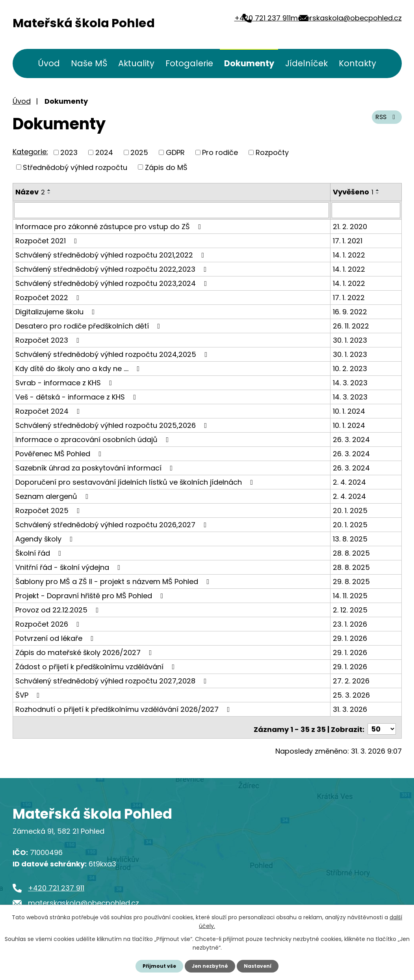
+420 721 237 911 (215, 23)
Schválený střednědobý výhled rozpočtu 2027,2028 (113, 680)
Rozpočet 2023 (49, 339)
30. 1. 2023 (350, 339)
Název (30, 192)
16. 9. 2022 (350, 311)
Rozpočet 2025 (49, 510)
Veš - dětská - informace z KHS (77, 396)
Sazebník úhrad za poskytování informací (96, 467)
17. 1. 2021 (348, 240)
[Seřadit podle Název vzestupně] (49, 190)
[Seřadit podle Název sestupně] (49, 193)
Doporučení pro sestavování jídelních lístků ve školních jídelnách (136, 481)
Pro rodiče (220, 152)
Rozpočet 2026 (49, 623)
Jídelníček (306, 63)
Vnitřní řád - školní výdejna (70, 567)
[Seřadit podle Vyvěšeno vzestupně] (378, 190)
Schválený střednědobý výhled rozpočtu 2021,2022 (111, 254)
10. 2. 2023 (350, 368)
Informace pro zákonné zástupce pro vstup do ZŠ (110, 226)
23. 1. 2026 (350, 623)
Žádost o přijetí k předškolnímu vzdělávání (97, 666)
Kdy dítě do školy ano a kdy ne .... (79, 368)
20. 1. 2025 (350, 510)
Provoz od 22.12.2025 (59, 609)
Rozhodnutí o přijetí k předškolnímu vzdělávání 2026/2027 (124, 708)
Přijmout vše (155, 965)
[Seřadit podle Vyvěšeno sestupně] (378, 193)
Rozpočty (272, 152)
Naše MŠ (89, 63)
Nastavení (262, 965)
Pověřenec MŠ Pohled (60, 453)
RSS (384, 122)
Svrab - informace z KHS (65, 382)
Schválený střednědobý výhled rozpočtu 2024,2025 (113, 354)
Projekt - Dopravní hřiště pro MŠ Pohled (91, 595)
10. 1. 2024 (349, 410)
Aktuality (136, 63)
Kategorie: (30, 152)
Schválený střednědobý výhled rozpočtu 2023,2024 (113, 283)
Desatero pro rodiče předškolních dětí (89, 325)
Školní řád (40, 552)
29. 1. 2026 (350, 637)
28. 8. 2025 (351, 552)
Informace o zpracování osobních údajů (94, 439)
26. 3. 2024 (351, 439)
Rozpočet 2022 (49, 297)
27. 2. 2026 (351, 680)
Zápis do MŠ (166, 167)
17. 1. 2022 (349, 297)
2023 (69, 152)
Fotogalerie (189, 63)
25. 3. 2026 (351, 694)
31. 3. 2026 (350, 708)
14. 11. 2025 (350, 595)
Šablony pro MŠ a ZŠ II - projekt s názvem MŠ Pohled (114, 581)
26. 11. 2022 (351, 325)
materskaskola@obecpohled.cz (335, 23)
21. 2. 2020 (350, 226)
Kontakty (357, 63)
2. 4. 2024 (349, 481)
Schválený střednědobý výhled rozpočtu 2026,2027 (113, 524)
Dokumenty (249, 63)
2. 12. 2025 (350, 609)
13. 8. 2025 (350, 538)
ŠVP (29, 694)
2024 (104, 152)
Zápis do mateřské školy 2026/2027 (85, 652)
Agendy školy (46, 538)
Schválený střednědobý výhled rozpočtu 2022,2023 (113, 268)
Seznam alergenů (54, 496)
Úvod (49, 63)
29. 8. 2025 (351, 581)
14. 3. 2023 (350, 382)
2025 (139, 152)
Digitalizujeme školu (57, 311)
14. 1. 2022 (349, 254)
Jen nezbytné (210, 965)
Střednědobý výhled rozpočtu (75, 167)
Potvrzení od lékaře (56, 637)
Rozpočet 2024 (49, 410)
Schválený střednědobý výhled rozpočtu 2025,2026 (113, 425)
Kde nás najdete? (304, 860)
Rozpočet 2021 (48, 240)
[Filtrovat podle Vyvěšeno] (366, 210)
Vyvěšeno (353, 192)
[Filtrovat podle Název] (172, 210)
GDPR (175, 152)
